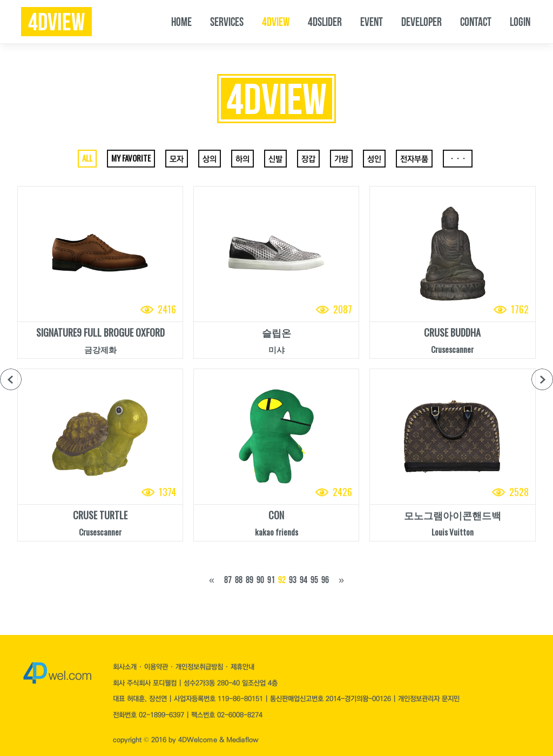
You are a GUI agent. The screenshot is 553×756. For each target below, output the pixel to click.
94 (304, 580)
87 (228, 580)
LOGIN (520, 22)
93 (293, 580)
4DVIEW (276, 22)
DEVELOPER (422, 22)
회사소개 (126, 667)
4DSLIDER (325, 22)
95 (314, 580)
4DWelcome (198, 740)
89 (249, 580)
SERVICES (227, 22)
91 (271, 580)
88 (239, 580)
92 (282, 580)
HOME (181, 22)
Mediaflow (242, 740)
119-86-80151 (240, 699)
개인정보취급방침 (200, 667)
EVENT (372, 22)
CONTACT (476, 22)
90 (260, 580)
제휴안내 (242, 667)
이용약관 (157, 667)
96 (325, 580)
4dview (56, 22)
